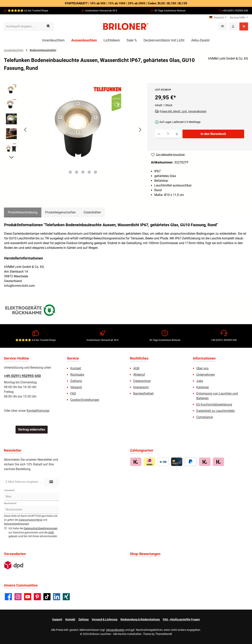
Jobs (200, 381)
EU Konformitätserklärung (214, 405)
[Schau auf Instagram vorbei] (18, 597)
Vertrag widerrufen (32, 429)
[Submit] (51, 482)
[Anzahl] (168, 134)
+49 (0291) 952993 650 (235, 11)
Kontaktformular (38, 411)
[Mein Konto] (233, 26)
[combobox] (24, 26)
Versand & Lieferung (105, 619)
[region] (74, 133)
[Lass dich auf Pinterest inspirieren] (37, 597)
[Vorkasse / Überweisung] (163, 462)
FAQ (73, 394)
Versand (76, 387)
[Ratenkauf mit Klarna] (218, 462)
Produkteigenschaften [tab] (61, 212)
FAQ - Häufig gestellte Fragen (181, 619)
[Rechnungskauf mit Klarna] (136, 462)
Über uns (202, 368)
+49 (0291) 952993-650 (22, 376)
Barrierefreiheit (143, 394)
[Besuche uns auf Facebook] (8, 597)
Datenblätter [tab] (92, 212)
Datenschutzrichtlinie (31, 520)
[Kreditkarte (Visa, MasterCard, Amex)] (177, 462)
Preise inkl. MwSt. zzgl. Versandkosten (183, 111)
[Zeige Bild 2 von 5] (77, 172)
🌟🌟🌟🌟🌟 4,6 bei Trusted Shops (28, 11)
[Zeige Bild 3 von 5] (83, 172)
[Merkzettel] (222, 26)
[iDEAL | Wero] (149, 462)
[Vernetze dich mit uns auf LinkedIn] (57, 597)
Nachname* (10, 503)
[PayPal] (191, 462)
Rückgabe (77, 375)
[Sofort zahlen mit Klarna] (205, 462)
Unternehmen (206, 375)
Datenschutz (142, 381)
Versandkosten (115, 630)
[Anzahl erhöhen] (177, 134)
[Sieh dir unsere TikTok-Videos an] (47, 597)
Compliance (205, 417)
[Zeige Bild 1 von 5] (70, 172)
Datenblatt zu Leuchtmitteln (216, 411)
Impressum (141, 387)
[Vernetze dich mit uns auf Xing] (66, 597)
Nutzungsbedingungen (16, 524)
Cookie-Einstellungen (85, 400)
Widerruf (139, 375)
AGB (136, 368)
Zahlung (76, 381)
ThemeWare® (164, 634)
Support (57, 619)
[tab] (23, 212)
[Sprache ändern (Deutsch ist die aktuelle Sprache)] (218, 18)
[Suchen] (49, 26)
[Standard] (14, 565)
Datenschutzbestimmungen (41, 528)
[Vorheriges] (26, 130)
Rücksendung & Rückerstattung (140, 619)
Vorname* (9, 490)
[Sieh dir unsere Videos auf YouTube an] (28, 597)
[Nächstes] (140, 130)
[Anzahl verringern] (159, 134)
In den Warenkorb (213, 134)
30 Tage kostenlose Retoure (170, 11)
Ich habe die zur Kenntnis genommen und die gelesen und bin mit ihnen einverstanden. (33, 532)
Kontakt (76, 368)
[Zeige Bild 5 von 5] (95, 172)
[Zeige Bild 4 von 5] (89, 172)
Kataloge (202, 387)
